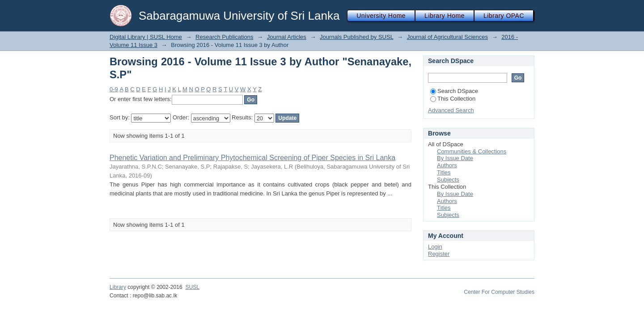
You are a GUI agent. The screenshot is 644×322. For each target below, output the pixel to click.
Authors (447, 165)
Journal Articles (287, 37)
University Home (381, 16)
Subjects (448, 180)
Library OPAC (504, 16)
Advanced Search (451, 110)
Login (435, 247)
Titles (444, 172)
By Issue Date (455, 158)
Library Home (445, 16)
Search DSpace (454, 91)
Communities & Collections (472, 151)
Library (118, 287)
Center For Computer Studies (499, 292)
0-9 (114, 89)
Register (439, 254)
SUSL (192, 287)
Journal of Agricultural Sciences (447, 37)
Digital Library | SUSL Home (146, 37)
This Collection (453, 99)
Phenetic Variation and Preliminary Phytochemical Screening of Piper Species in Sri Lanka (252, 158)
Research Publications (224, 37)
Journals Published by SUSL (356, 37)
